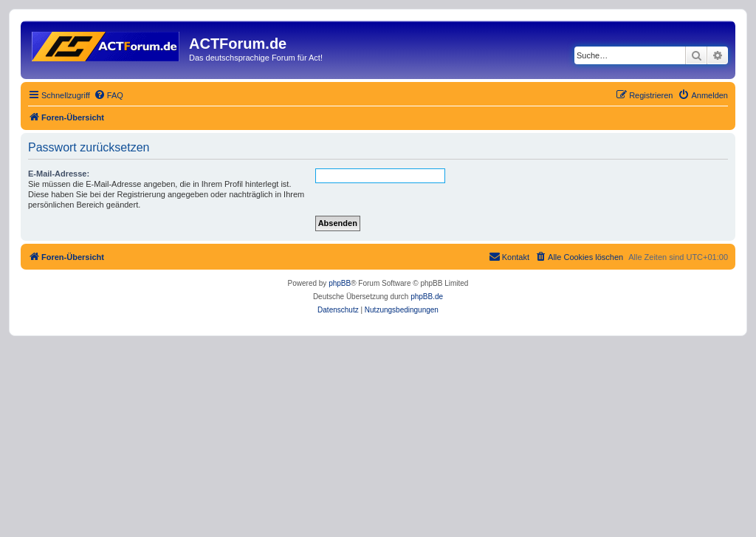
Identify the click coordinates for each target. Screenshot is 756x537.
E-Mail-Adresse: (59, 174)
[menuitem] (109, 95)
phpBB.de (427, 297)
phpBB (340, 283)
